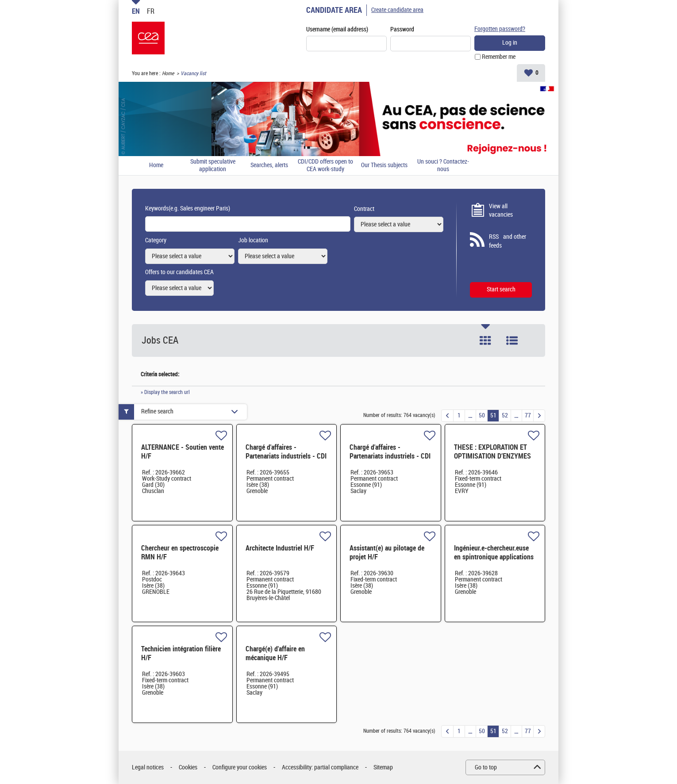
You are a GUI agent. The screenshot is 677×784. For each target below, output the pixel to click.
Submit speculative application (213, 166)
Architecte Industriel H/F (280, 548)
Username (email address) (337, 29)
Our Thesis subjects (384, 165)
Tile (485, 340)
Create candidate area (397, 10)
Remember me (499, 57)
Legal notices (148, 767)
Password (402, 29)
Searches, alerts (269, 165)
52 (505, 415)
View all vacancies (501, 211)
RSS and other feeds (508, 241)
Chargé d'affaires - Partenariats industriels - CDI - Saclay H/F (390, 456)
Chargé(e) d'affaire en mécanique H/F (275, 653)
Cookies (188, 767)
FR (151, 11)
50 (482, 415)
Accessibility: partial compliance (320, 767)
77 (528, 415)
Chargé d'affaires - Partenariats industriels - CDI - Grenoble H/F (286, 456)
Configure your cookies (240, 767)
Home (168, 73)
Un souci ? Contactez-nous (443, 166)
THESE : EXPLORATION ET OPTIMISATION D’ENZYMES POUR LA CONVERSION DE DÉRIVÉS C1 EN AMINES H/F (494, 461)
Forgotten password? (500, 29)
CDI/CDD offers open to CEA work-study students (325, 166)
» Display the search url (165, 392)
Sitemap (383, 767)
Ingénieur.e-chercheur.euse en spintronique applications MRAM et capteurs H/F (494, 557)
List (512, 340)
